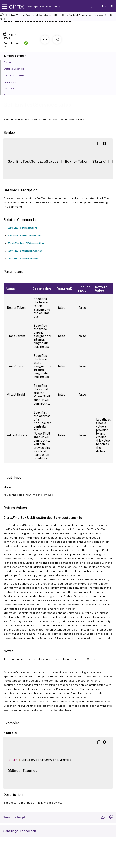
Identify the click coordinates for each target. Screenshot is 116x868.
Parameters (12, 82)
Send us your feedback (20, 831)
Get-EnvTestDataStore (23, 228)
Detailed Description (17, 68)
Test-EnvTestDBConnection (26, 243)
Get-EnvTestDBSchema (23, 259)
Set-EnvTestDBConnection (25, 235)
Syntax (10, 62)
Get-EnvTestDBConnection (25, 251)
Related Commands (16, 75)
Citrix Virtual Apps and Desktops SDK (33, 15)
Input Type (12, 88)
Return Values (14, 95)
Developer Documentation (36, 7)
